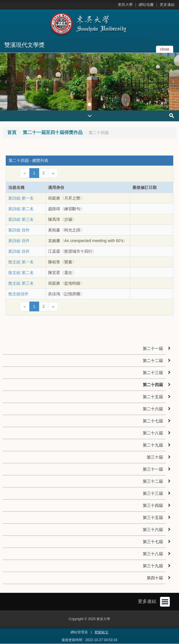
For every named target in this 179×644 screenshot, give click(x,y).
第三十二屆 (153, 481)
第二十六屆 (153, 409)
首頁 (12, 132)
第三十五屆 (153, 517)
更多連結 (167, 5)
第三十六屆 (153, 530)
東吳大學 (125, 5)
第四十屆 (155, 578)
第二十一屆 (153, 348)
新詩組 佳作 (19, 230)
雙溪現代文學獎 (24, 45)
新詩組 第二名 (21, 209)
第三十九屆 (153, 566)
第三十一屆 (153, 469)
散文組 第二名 (21, 273)
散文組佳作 (18, 294)
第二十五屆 (153, 397)
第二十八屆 (153, 433)
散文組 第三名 (21, 283)
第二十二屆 (153, 361)
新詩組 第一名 (21, 198)
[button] (6, 82)
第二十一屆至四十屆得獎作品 (53, 132)
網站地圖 (146, 5)
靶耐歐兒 (102, 632)
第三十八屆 (153, 554)
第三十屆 (155, 457)
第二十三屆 (153, 373)
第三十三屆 (153, 493)
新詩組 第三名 (21, 219)
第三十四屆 (153, 505)
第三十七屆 (153, 542)
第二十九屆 (153, 445)
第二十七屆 (153, 421)
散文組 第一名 (21, 262)
